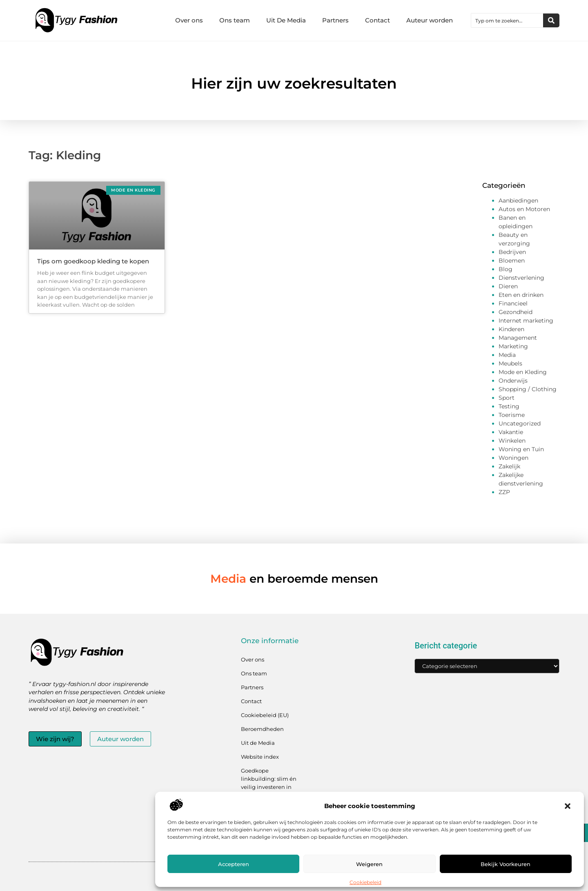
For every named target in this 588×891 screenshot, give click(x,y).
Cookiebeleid (365, 882)
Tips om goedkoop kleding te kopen (93, 261)
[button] (568, 806)
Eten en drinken (521, 295)
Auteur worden (430, 20)
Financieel (513, 303)
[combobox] (507, 20)
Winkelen (512, 441)
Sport (507, 398)
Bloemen (512, 261)
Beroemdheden (262, 729)
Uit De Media (286, 20)
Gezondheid (516, 312)
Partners (335, 20)
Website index (260, 757)
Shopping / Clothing (528, 389)
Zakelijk (509, 466)
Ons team (235, 20)
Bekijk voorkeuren (506, 864)
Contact (378, 20)
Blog (506, 269)
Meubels (510, 363)
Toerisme (512, 415)
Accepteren (234, 864)
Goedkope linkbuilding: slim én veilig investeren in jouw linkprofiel (269, 783)
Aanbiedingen (518, 200)
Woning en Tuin (521, 449)
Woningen (513, 458)
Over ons (189, 20)
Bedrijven (512, 252)
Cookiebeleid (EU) (265, 715)
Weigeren (369, 864)
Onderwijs (513, 381)
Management (518, 338)
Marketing (513, 346)
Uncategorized (520, 423)
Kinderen (511, 329)
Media (507, 355)
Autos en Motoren (524, 209)
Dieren (508, 286)
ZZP (504, 492)
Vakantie (511, 432)
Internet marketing (526, 321)
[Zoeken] (551, 20)
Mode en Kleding (523, 372)
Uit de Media (258, 743)
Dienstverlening (521, 278)
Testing (509, 406)
